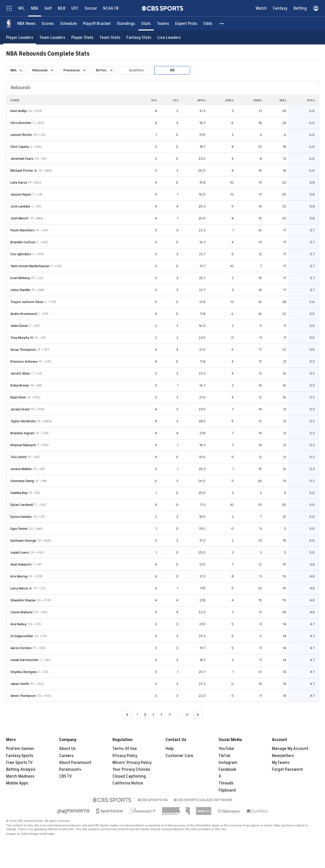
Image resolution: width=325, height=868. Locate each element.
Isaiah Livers (20, 552)
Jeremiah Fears (22, 159)
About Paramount (75, 763)
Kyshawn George (23, 541)
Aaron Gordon (21, 648)
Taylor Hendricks (23, 421)
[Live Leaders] (169, 37)
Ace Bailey (18, 624)
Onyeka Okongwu (24, 672)
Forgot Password (287, 769)
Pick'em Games (20, 749)
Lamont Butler (21, 135)
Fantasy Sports (20, 756)
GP (154, 100)
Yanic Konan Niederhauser (30, 266)
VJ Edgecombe (22, 636)
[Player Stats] (82, 37)
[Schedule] (69, 23)
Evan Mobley (20, 278)
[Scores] (48, 23)
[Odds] (208, 23)
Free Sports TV (19, 763)
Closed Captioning (129, 776)
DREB (258, 100)
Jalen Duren (19, 326)
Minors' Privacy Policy (132, 763)
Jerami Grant (20, 409)
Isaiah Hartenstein (24, 660)
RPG (311, 100)
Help (170, 749)
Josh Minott (20, 218)
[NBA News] (26, 23)
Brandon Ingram (22, 433)
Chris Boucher (21, 123)
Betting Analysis (21, 769)
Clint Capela (20, 147)
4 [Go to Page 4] (161, 714)
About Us (67, 749)
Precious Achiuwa (24, 361)
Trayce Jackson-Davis (27, 302)
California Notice (128, 783)
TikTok (224, 756)
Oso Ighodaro (21, 254)
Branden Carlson (23, 242)
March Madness (20, 776)
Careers (66, 756)
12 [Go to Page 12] (187, 714)
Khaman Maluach (23, 445)
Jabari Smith (20, 684)
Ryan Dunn (18, 397)
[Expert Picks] (186, 23)
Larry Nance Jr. (21, 588)
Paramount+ (70, 769)
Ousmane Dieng (22, 481)
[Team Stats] (110, 37)
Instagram (228, 763)
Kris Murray (19, 576)
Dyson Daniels (21, 517)
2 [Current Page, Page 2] (145, 714)
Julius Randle (20, 290)
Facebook (227, 769)
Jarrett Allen (20, 373)
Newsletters (283, 756)
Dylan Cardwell (22, 505)
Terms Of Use (125, 749)
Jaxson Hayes (21, 194)
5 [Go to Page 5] (170, 714)
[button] (222, 23)
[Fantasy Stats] (139, 37)
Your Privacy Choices (131, 769)
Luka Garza (19, 182)
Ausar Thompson (23, 350)
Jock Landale (20, 206)
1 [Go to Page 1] (137, 714)
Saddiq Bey (19, 493)
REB (283, 100)
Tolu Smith (19, 457)
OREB (229, 100)
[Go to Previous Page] (127, 715)
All (172, 70)
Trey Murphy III (22, 338)
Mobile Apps (17, 783)
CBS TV (66, 776)
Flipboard (227, 790)
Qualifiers (136, 70)
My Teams (281, 763)
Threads (226, 783)
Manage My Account (290, 749)
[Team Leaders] (52, 37)
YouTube (226, 749)
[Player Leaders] (20, 37)
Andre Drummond (24, 314)
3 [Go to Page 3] (153, 714)
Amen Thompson (23, 696)
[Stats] (146, 23)
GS (176, 100)
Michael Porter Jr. (24, 171)
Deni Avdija (19, 111)
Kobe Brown (20, 385)
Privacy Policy (125, 756)
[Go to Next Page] (198, 715)
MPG (201, 100)
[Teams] (163, 23)
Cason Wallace (22, 612)
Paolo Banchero (22, 230)
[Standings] (126, 23)
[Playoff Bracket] (97, 23)
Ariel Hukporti (21, 564)
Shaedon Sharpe (23, 600)
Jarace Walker (21, 469)
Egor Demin (19, 529)
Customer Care (179, 756)
